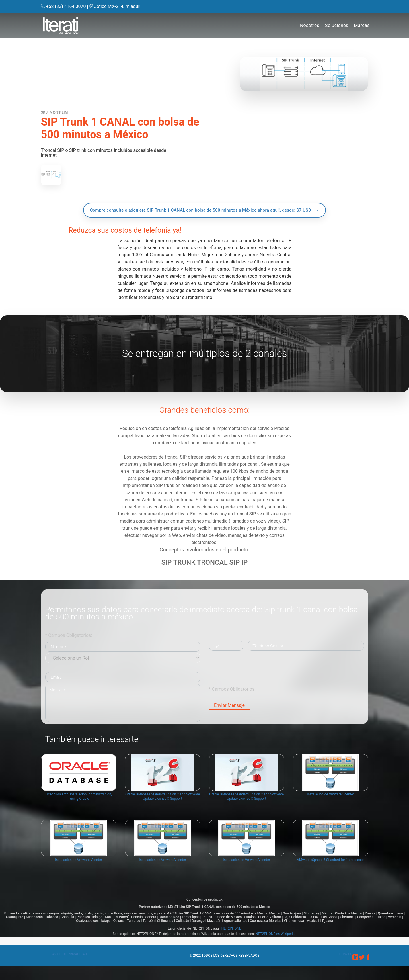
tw (345, 954)
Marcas (362, 25)
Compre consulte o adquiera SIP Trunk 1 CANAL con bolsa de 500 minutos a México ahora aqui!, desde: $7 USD (201, 210)
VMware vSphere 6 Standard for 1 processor (330, 866)
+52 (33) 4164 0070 (66, 6)
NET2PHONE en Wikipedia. (276, 934)
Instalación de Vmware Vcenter (330, 800)
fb (340, 954)
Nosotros (310, 25)
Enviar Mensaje (229, 705)
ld (350, 954)
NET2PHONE (231, 928)
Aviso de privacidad (70, 954)
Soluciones (337, 25)
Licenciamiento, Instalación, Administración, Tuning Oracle (79, 802)
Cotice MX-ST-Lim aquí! (117, 6)
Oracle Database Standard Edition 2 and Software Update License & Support (163, 802)
